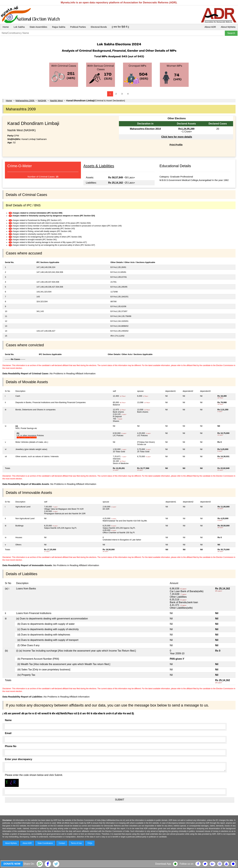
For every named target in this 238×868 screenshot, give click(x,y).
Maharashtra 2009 (25, 101)
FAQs (90, 843)
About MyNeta (228, 27)
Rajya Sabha (59, 27)
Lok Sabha (19, 27)
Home (6, 27)
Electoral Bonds (99, 27)
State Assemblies (38, 27)
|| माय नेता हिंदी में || (120, 27)
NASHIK (42, 101)
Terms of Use (76, 843)
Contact (62, 843)
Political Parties (78, 27)
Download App (163, 864)
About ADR (210, 27)
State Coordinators (45, 843)
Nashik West (56, 101)
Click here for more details (177, 137)
